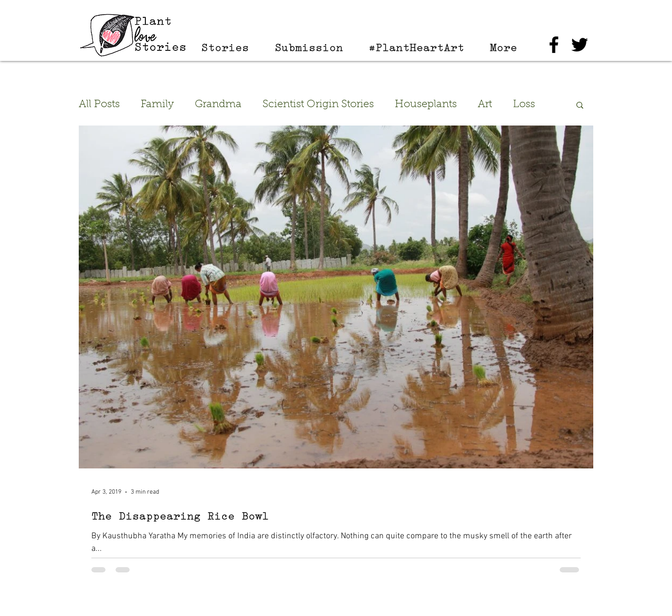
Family (157, 105)
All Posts (99, 105)
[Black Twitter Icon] (580, 45)
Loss (524, 105)
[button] (580, 106)
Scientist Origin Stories (318, 105)
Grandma (218, 105)
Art (485, 105)
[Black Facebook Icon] (554, 45)
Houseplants (426, 105)
